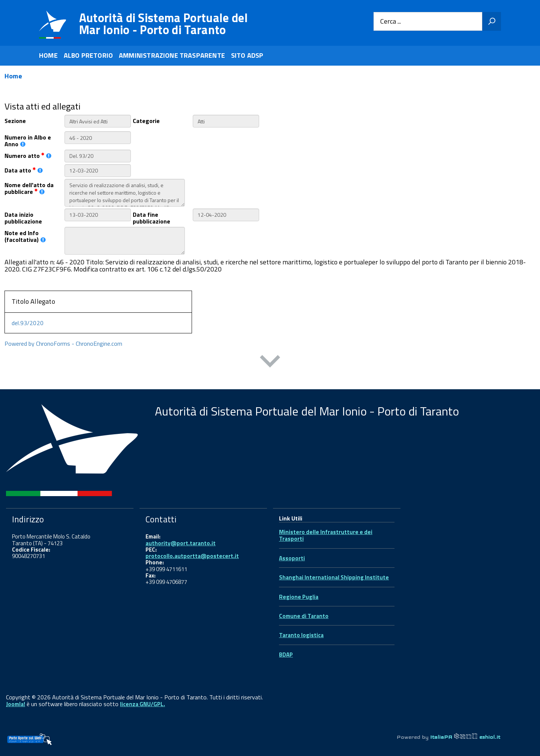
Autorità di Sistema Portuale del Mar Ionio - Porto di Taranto (163, 24)
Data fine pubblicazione (151, 217)
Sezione (15, 120)
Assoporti (292, 558)
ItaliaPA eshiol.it (465, 737)
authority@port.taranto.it (181, 543)
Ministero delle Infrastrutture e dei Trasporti (326, 535)
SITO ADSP (247, 55)
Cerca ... (391, 22)
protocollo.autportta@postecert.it (192, 556)
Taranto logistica (301, 635)
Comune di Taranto (304, 616)
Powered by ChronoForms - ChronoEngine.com (63, 343)
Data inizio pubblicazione (23, 217)
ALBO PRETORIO (88, 55)
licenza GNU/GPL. (142, 704)
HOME (48, 55)
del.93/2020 (28, 323)
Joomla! (16, 704)
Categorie (146, 120)
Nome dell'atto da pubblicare (29, 188)
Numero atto (28, 155)
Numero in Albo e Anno (28, 140)
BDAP (286, 655)
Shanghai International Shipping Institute (334, 577)
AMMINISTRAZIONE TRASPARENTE (172, 55)
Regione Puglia (299, 597)
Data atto (24, 170)
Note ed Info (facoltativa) (25, 236)
